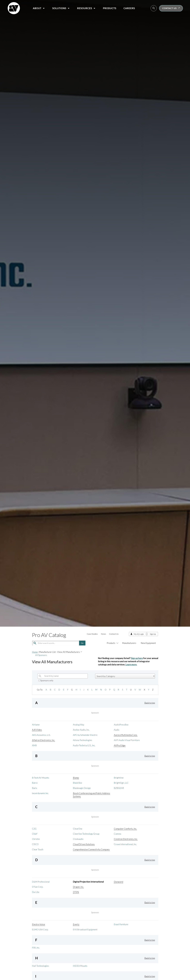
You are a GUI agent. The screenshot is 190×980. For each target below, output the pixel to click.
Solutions (61, 8)
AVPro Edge (120, 745)
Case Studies (92, 634)
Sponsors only (46, 680)
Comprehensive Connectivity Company (91, 849)
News (103, 634)
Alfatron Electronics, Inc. (43, 740)
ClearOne (78, 829)
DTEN (76, 892)
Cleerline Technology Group (86, 834)
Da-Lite (36, 892)
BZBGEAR (119, 788)
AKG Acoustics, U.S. (41, 735)
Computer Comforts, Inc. (125, 829)
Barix (34, 788)
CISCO (35, 844)
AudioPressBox (121, 725)
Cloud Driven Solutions (84, 844)
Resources (86, 8)
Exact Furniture (121, 924)
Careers (129, 8)
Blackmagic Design (82, 788)
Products (110, 8)
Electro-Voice (38, 924)
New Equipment (148, 643)
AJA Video (37, 730)
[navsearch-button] (154, 8)
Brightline (119, 778)
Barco (35, 783)
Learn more (131, 665)
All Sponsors (41, 655)
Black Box (77, 783)
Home (35, 652)
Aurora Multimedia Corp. (126, 735)
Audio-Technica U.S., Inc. (84, 745)
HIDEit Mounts (80, 966)
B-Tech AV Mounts (41, 778)
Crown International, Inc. (125, 844)
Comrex (118, 834)
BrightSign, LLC (121, 783)
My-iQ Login (139, 634)
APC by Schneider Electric (85, 735)
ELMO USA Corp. (40, 930)
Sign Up (153, 634)
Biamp (76, 778)
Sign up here (137, 658)
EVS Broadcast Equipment (85, 930)
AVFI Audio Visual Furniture (127, 740)
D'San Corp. (38, 887)
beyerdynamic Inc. (40, 793)
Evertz (76, 924)
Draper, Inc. (78, 887)
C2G (34, 829)
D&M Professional (41, 882)
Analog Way (79, 725)
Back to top (150, 703)
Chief (35, 834)
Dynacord (119, 882)
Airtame (36, 725)
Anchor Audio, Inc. (81, 730)
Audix (117, 730)
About (39, 8)
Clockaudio (78, 839)
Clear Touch (38, 849)
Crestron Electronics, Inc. (126, 839)
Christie (36, 839)
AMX (34, 745)
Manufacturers (129, 643)
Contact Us (114, 634)
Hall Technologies (40, 966)
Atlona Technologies (83, 740)
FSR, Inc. (36, 948)
